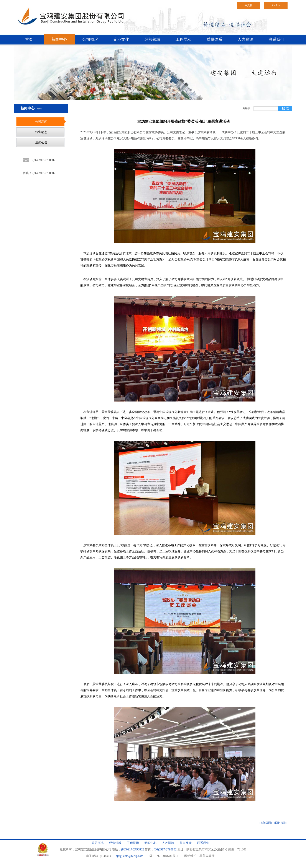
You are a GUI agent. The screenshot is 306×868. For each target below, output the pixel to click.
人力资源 (245, 39)
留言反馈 (186, 843)
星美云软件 (207, 856)
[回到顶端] (280, 823)
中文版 (248, 5)
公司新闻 (41, 122)
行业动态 (41, 132)
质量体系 (214, 39)
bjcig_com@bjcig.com (130, 856)
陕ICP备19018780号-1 (164, 856)
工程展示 (183, 39)
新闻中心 (59, 39)
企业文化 (121, 39)
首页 (29, 39)
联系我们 (276, 39)
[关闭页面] (266, 823)
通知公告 (41, 142)
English (276, 5)
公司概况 (90, 39)
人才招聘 (168, 843)
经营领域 (152, 39)
